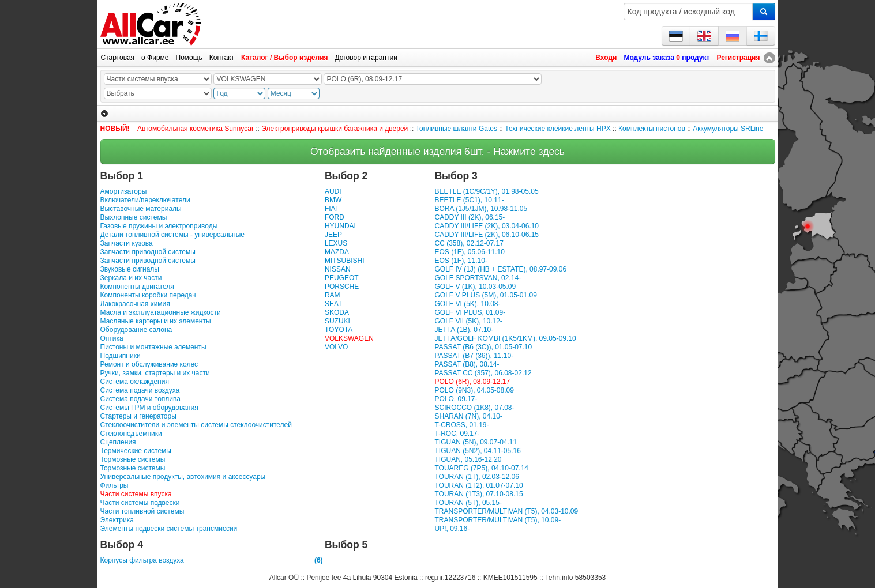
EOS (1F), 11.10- (461, 261)
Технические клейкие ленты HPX (557, 129)
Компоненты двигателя (137, 287)
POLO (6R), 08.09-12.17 (472, 382)
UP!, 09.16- (452, 529)
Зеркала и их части (131, 278)
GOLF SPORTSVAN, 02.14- (478, 278)
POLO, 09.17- (456, 399)
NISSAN (338, 269)
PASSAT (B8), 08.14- (467, 364)
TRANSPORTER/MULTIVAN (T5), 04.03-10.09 (506, 511)
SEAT (333, 304)
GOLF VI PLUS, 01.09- (470, 312)
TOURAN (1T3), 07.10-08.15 (478, 494)
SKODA (337, 312)
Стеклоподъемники (131, 434)
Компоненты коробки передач (148, 295)
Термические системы (136, 451)
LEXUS (336, 243)
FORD (335, 217)
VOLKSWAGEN (349, 338)
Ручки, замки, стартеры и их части (155, 373)
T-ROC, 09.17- (457, 434)
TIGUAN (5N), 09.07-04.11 (476, 442)
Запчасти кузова (127, 243)
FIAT (332, 209)
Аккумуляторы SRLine (728, 129)
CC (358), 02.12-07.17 (469, 243)
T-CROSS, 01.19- (461, 425)
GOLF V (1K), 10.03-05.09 (475, 287)
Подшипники (121, 356)
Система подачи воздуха (140, 390)
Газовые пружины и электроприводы (159, 226)
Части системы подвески (140, 503)
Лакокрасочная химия (135, 304)
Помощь (189, 58)
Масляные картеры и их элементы (156, 321)
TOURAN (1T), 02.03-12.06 (477, 477)
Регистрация (738, 58)
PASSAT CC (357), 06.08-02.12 (483, 373)
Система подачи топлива (140, 399)
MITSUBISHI (345, 261)
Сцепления (118, 442)
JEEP (333, 235)
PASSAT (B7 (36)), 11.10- (474, 356)
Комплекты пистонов (652, 129)
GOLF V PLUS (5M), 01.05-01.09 (485, 295)
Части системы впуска (136, 494)
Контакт (222, 58)
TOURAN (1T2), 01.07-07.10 (478, 485)
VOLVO (336, 347)
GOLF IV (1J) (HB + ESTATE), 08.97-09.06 (500, 269)
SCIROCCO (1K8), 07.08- (474, 408)
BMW (333, 200)
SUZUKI (337, 321)
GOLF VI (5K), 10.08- (467, 304)
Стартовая (118, 58)
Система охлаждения (135, 382)
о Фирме (155, 58)
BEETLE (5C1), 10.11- (469, 200)
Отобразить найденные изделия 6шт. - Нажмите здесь (438, 152)
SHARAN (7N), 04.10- (468, 416)
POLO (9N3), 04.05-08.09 (474, 390)
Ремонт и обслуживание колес (149, 364)
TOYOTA (339, 330)
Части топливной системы (142, 511)
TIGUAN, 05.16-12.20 (468, 459)
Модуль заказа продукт (666, 58)
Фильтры (114, 485)
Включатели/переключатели (145, 200)
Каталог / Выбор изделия (284, 58)
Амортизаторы (124, 191)
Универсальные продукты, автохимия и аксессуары (183, 477)
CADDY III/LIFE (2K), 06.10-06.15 (487, 235)
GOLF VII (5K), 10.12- (468, 321)
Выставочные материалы (141, 209)
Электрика (117, 520)
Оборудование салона (136, 330)
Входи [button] (606, 58)
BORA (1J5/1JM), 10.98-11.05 (481, 209)
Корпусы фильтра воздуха (212, 561)
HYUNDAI (340, 226)
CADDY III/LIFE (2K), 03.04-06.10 (487, 226)
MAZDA (337, 252)
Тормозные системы (133, 459)
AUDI (333, 191)
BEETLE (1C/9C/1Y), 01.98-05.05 (486, 191)
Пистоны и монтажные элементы (153, 347)
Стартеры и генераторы (138, 416)
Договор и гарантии (366, 58)
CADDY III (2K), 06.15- (470, 217)
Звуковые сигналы (130, 269)
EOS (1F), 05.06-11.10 (469, 252)
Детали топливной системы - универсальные (172, 235)
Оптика (112, 338)
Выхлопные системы (134, 217)
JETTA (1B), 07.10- (464, 330)
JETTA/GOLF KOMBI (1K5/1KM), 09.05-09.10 (505, 338)
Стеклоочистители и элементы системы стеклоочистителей (196, 425)
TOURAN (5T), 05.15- (468, 503)
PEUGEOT (342, 278)
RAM (333, 295)
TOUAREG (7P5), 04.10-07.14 (481, 468)
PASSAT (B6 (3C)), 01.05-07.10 (483, 347)
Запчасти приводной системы (148, 252)
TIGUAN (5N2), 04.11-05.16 (477, 451)
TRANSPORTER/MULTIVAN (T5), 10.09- (497, 520)
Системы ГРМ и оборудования (149, 408)
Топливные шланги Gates (457, 129)
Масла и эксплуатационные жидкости (161, 312)
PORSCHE (342, 287)
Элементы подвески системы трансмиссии (169, 529)
